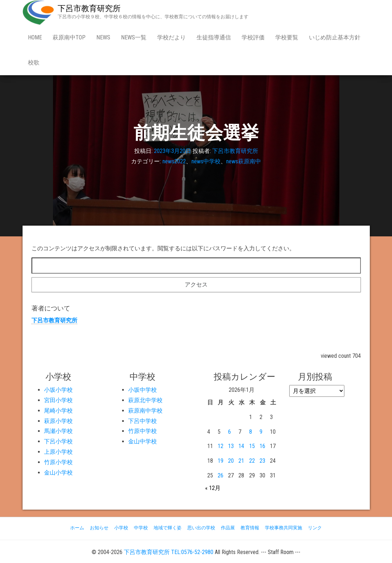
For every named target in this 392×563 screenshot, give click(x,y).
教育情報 (250, 528)
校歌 (34, 62)
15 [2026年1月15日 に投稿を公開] (252, 446)
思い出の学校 (201, 528)
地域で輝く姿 (168, 528)
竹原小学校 (58, 462)
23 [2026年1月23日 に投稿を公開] (262, 461)
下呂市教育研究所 (89, 8)
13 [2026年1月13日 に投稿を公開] (231, 446)
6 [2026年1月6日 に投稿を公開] (229, 432)
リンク (315, 528)
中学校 (141, 528)
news (103, 37)
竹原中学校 (142, 431)
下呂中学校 (142, 421)
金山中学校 (142, 441)
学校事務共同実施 (284, 528)
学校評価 (253, 37)
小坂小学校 (58, 390)
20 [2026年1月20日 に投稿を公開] (231, 461)
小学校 (121, 528)
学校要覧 (287, 37)
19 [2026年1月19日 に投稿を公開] (221, 461)
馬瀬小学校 (58, 431)
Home (35, 37)
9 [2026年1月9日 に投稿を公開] (261, 432)
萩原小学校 (58, 421)
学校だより (171, 37)
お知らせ (99, 528)
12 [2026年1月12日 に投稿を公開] (221, 446)
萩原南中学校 (145, 411)
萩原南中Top (69, 37)
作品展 (228, 528)
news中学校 (206, 161)
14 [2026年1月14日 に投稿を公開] (241, 446)
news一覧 (134, 37)
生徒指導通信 (214, 37)
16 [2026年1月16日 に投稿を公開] (262, 446)
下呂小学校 (58, 441)
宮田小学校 (58, 400)
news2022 (174, 161)
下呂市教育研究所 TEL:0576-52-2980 (169, 552)
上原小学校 (58, 452)
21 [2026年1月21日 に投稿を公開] (241, 461)
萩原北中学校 (145, 400)
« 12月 (213, 488)
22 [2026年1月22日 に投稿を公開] (252, 461)
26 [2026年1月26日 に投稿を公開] (221, 475)
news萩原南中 (244, 161)
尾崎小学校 (58, 411)
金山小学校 (58, 473)
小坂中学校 (142, 390)
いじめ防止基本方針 (335, 37)
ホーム (77, 528)
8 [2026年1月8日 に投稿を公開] (251, 432)
